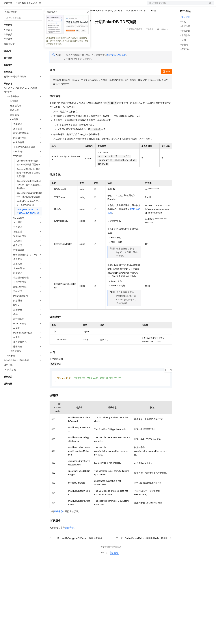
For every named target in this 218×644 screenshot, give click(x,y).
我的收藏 (165, 39)
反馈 (115, 563)
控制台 (191, 5)
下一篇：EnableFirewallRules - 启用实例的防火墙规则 (144, 549)
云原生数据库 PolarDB (26, 13)
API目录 (142, 20)
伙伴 (83, 5)
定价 (66, 5)
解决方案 (49, 5)
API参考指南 (131, 20)
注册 (198, 5)
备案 (183, 5)
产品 (40, 5)
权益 (59, 5)
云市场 (75, 5)
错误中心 (58, 522)
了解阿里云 (101, 5)
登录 (209, 5)
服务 (90, 5)
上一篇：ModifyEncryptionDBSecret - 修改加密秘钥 (76, 549)
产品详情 (150, 39)
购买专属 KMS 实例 (117, 65)
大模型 (31, 5)
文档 (177, 5)
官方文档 (8, 13)
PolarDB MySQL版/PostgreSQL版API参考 (105, 20)
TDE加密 (152, 20)
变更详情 (69, 538)
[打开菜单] (5, 5)
